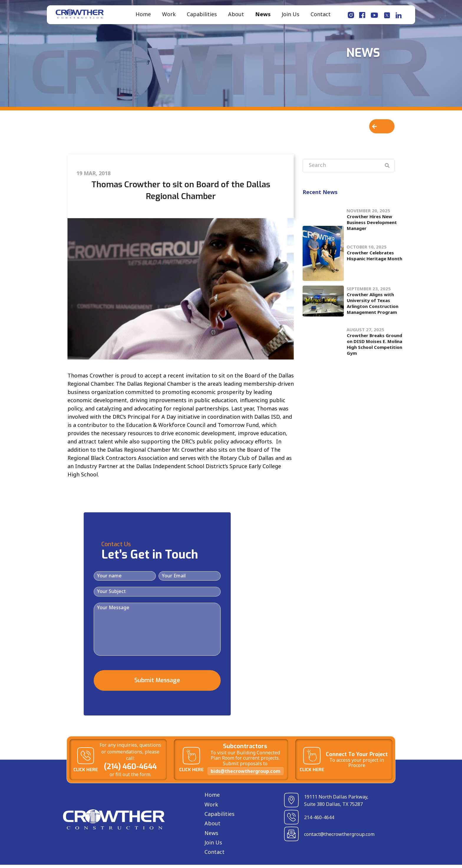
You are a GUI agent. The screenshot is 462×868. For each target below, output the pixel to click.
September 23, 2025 (369, 292)
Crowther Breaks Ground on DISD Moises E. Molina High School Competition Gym (374, 341)
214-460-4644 (319, 821)
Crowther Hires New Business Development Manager (372, 216)
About (236, 16)
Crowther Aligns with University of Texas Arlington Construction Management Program (373, 307)
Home (143, 16)
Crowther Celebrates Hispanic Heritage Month (374, 259)
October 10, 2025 (367, 250)
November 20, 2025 (368, 204)
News (263, 16)
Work (169, 16)
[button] (382, 130)
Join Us (291, 16)
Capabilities (202, 16)
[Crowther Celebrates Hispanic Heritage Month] (323, 257)
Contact (321, 16)
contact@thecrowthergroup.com (339, 838)
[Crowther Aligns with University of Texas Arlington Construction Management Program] (323, 305)
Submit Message (157, 684)
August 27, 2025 (365, 326)
